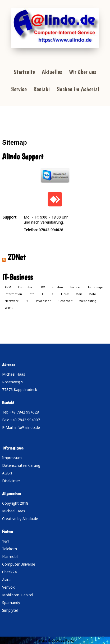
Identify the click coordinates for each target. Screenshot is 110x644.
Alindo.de (30, 519)
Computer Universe (19, 564)
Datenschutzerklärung (21, 465)
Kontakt (42, 89)
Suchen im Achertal (78, 89)
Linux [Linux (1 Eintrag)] (65, 294)
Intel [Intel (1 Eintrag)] (32, 294)
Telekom (10, 549)
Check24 (9, 572)
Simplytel (10, 610)
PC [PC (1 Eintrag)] (27, 301)
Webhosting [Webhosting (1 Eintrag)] (88, 301)
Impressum (12, 458)
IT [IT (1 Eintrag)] (43, 294)
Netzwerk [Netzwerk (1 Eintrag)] (12, 301)
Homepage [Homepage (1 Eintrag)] (95, 287)
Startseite (24, 72)
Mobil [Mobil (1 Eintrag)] (93, 294)
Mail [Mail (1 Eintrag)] (79, 294)
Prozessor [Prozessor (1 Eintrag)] (43, 301)
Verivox (8, 587)
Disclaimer (11, 481)
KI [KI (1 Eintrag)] (53, 294)
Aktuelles (52, 72)
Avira (6, 579)
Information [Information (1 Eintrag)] (13, 294)
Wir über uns (83, 72)
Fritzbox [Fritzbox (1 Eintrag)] (58, 287)
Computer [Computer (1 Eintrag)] (25, 287)
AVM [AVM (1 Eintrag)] (8, 287)
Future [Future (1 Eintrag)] (75, 287)
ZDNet (17, 257)
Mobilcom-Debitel (18, 595)
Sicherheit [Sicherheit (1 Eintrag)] (65, 301)
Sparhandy (11, 603)
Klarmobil (10, 556)
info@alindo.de (27, 427)
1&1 (6, 541)
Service (19, 89)
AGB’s (7, 473)
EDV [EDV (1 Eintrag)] (42, 287)
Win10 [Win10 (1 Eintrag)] (9, 308)
